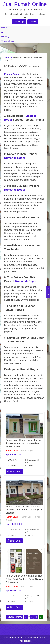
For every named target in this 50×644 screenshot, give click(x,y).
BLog (4, 32)
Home (4, 28)
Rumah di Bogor (15, 158)
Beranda (8, 57)
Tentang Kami (8, 41)
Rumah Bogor (12, 74)
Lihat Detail (14, 471)
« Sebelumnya (15, 617)
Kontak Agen (19, 22)
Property (5, 37)
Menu (33, 22)
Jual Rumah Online (25, 4)
